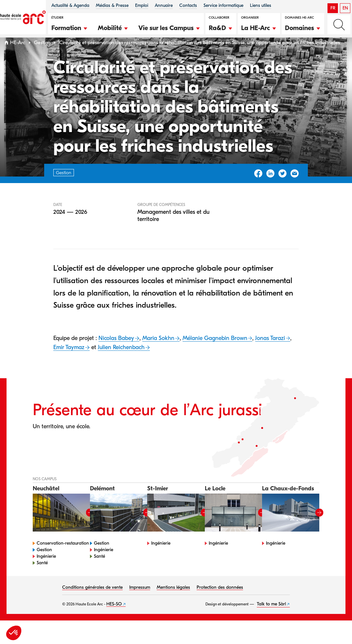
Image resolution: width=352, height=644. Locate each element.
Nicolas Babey (116, 351)
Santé (42, 575)
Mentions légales (173, 600)
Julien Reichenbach (121, 360)
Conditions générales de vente (92, 600)
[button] (70, 27)
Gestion (42, 55)
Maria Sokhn (158, 351)
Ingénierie (46, 569)
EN (345, 8)
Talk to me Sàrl (271, 616)
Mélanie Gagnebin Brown (215, 351)
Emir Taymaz (69, 360)
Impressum (140, 600)
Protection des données (220, 600)
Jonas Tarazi (270, 351)
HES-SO (114, 616)
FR (333, 8)
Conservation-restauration (63, 556)
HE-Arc (18, 55)
